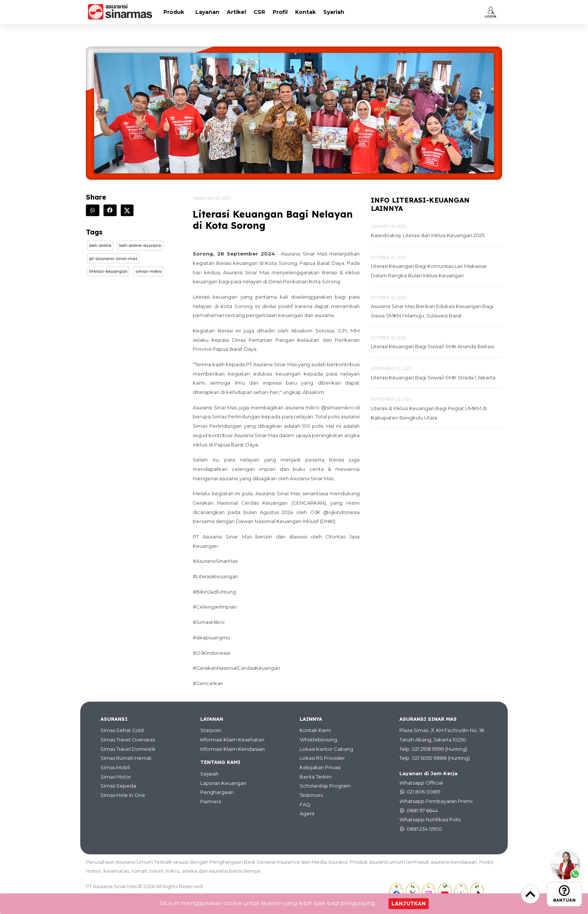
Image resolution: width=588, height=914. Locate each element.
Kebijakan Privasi (320, 767)
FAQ (305, 804)
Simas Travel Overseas (128, 740)
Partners (211, 801)
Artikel (236, 12)
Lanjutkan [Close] (409, 903)
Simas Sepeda (118, 786)
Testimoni (311, 795)
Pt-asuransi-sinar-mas (113, 259)
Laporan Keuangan (223, 783)
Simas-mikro (148, 271)
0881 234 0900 (424, 829)
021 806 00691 (423, 792)
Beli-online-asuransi (140, 245)
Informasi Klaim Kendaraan (232, 749)
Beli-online (100, 245)
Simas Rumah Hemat (126, 758)
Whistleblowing (318, 740)
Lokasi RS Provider (322, 758)
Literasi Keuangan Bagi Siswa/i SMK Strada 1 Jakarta (433, 377)
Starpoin (211, 730)
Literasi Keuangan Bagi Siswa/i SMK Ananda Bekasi (432, 346)
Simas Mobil (115, 767)
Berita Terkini (316, 777)
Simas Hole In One (123, 795)
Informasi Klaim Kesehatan (232, 740)
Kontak (305, 12)
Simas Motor (116, 777)
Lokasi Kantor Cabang (326, 749)
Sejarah (209, 774)
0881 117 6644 (422, 810)
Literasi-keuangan (108, 271)
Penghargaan (217, 792)
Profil (280, 12)
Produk (174, 12)
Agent (307, 813)
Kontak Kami (315, 730)
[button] (490, 12)
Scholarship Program (325, 786)
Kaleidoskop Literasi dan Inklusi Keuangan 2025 (428, 235)
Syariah (334, 12)
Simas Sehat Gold (122, 730)
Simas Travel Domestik (128, 749)
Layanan (207, 12)
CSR (259, 12)
